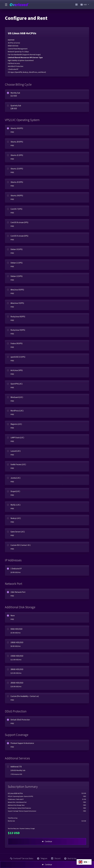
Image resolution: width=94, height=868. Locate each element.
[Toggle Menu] (6, 5)
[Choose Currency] (84, 5)
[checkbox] (8, 767)
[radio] (8, 93)
